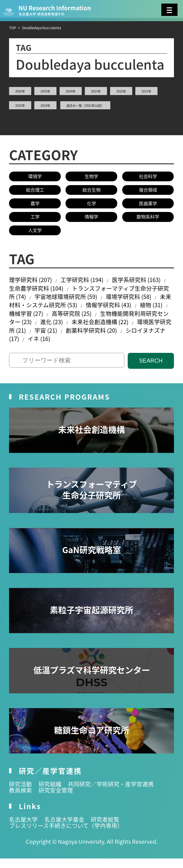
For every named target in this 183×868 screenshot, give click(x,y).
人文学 (35, 233)
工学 (35, 219)
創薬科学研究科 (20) (126, 338)
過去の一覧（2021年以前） (85, 105)
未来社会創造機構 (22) (129, 329)
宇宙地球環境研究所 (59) (75, 302)
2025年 (45, 91)
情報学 (91, 219)
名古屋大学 (24, 829)
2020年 (20, 105)
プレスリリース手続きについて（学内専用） (68, 835)
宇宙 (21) (78, 338)
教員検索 (21, 799)
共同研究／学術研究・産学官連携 (114, 793)
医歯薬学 (148, 205)
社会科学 (148, 177)
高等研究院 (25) (94, 320)
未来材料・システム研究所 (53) (51, 311)
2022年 (121, 91)
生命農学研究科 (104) (38, 293)
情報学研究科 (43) (125, 311)
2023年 (96, 91)
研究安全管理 (57, 799)
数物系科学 (148, 219)
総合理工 (35, 191)
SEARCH (151, 369)
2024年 (71, 91)
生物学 (91, 177)
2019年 (45, 105)
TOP (13, 28)
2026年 (20, 91)
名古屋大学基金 (66, 829)
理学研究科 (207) (32, 283)
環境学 (35, 177)
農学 (35, 205)
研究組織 (51, 793)
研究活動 (21, 793)
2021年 (146, 91)
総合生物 (91, 191)
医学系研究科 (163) (143, 283)
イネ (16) (72, 347)
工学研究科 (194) (86, 283)
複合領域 (148, 191)
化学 (91, 205)
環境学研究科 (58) (141, 302)
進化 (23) (78, 329)
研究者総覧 (109, 829)
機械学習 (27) (47, 320)
